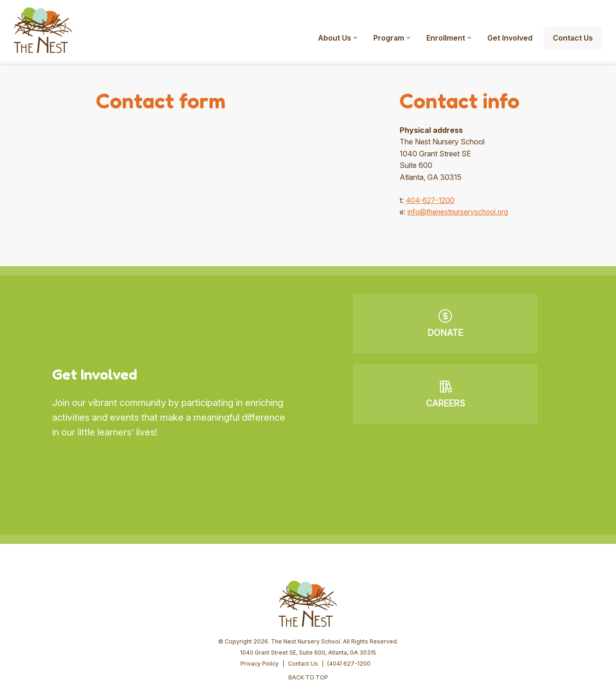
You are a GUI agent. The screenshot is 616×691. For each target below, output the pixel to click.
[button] (596, 13)
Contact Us (303, 593)
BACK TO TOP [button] (308, 607)
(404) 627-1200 (349, 593)
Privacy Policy (260, 593)
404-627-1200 (431, 200)
